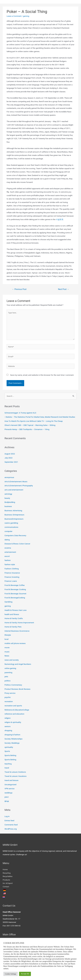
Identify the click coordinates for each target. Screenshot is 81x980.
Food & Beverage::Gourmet (15, 594)
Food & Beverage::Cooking (15, 589)
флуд (7, 801)
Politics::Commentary (13, 685)
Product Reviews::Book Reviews (17, 689)
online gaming (10, 668)
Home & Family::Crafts (14, 618)
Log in (7, 816)
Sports (7, 751)
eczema (8, 548)
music (7, 652)
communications (11, 527)
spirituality (9, 747)
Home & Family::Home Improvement (19, 623)
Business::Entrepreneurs (14, 515)
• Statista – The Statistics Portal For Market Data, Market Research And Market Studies (40, 417)
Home (5, 869)
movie (7, 647)
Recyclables (8, 876)
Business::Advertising (13, 510)
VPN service (10, 789)
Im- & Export (8, 883)
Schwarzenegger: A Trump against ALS (20, 413)
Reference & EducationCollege (17, 710)
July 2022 (9, 458)
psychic (8, 697)
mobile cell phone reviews (15, 643)
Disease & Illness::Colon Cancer (17, 544)
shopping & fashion (12, 735)
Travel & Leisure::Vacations (16, 776)
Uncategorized (10, 784)
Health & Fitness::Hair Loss (16, 610)
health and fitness (12, 614)
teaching (8, 764)
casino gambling (11, 523)
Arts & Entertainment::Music (16, 482)
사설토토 (60, 219)
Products (6, 880)
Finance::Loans (11, 581)
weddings (9, 793)
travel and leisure (11, 780)
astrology (8, 494)
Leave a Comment (14, 16)
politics (8, 681)
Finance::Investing (12, 577)
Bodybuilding (10, 502)
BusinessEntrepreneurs (14, 519)
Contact (6, 887)
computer (9, 531)
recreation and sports (13, 706)
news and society (12, 660)
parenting (8, 672)
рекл (7, 797)
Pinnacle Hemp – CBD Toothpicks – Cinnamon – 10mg (27, 429)
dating (7, 540)
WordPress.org (11, 829)
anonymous (9, 477)
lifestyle (8, 635)
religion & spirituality (13, 722)
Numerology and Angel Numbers (18, 664)
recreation (9, 701)
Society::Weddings (12, 743)
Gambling (8, 602)
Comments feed (11, 825)
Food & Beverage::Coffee (15, 585)
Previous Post (19, 289)
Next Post (64, 289)
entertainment (10, 552)
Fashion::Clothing (12, 569)
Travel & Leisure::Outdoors (15, 772)
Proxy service (10, 693)
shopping (8, 730)
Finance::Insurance (12, 573)
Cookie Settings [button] (11, 974)
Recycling (7, 873)
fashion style (10, 564)
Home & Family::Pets (13, 627)
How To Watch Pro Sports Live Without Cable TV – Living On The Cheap (34, 421)
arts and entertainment (14, 490)
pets (6, 676)
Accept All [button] (25, 974)
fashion (8, 560)
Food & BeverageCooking (15, 598)
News (7, 656)
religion (8, 718)
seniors (8, 726)
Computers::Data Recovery (15, 535)
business (8, 506)
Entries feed (9, 820)
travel (7, 768)
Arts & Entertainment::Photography (19, 486)
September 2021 (11, 462)
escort (7, 556)
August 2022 (10, 454)
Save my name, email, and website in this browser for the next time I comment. (42, 375)
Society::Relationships (13, 739)
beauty (7, 498)
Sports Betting (10, 755)
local (7, 639)
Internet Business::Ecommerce (17, 631)
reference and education (14, 714)
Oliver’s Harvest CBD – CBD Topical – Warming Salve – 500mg (30, 425)
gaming (26, 16)
